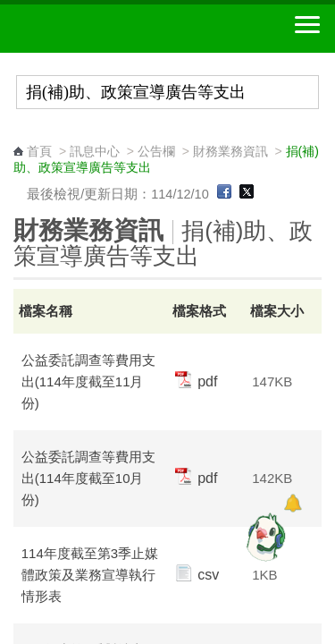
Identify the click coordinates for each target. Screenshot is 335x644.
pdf (196, 381)
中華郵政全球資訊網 (112, 29)
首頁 (39, 151)
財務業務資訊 (230, 151)
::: (19, 135)
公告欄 (156, 151)
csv (197, 575)
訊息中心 (95, 151)
